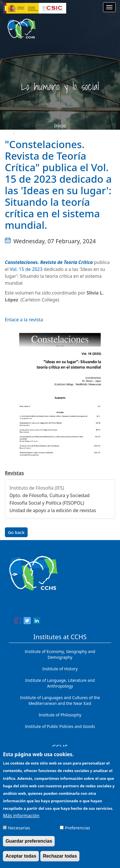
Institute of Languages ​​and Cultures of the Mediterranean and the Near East (60, 700)
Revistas (14, 473)
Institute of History (60, 669)
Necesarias (19, 831)
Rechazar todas (60, 859)
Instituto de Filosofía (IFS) (37, 488)
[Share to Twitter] (27, 622)
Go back (16, 532)
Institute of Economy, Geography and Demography (60, 654)
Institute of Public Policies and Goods (60, 726)
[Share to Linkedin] (37, 622)
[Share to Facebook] (18, 622)
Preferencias (78, 831)
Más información (21, 819)
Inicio (60, 126)
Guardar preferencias (29, 845)
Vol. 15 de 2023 (26, 269)
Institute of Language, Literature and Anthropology (60, 683)
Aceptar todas (21, 859)
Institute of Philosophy (60, 715)
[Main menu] (109, 7)
